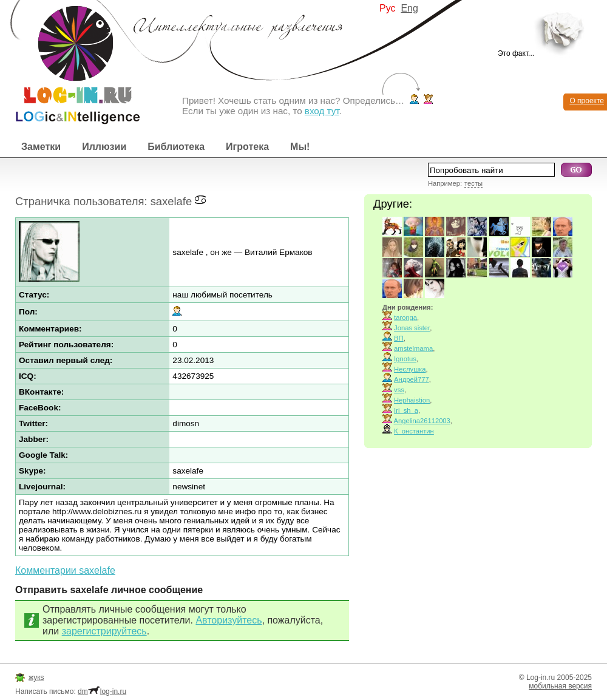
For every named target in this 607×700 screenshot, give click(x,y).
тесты (473, 183)
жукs (36, 678)
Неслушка (410, 369)
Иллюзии (104, 147)
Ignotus (405, 359)
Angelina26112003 (422, 421)
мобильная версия (560, 686)
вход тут (322, 111)
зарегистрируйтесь (104, 631)
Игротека (247, 147)
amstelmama (413, 348)
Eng (409, 8)
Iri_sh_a (406, 410)
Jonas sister (412, 328)
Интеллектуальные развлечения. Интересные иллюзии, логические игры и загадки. (70, 62)
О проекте (587, 101)
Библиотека (176, 147)
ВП (399, 338)
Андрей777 (412, 379)
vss (399, 390)
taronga (405, 318)
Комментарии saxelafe (65, 570)
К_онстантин (414, 431)
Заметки (41, 147)
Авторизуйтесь (229, 620)
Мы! (300, 147)
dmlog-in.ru (102, 692)
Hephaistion (412, 400)
